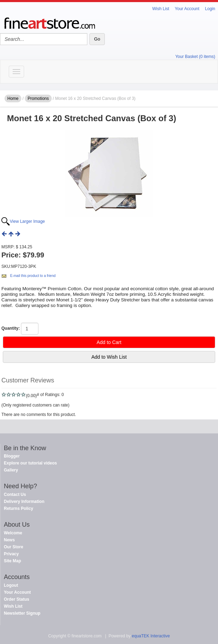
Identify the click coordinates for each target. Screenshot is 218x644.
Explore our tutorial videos (30, 463)
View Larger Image (27, 221)
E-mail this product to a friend (33, 276)
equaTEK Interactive (151, 636)
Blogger (12, 456)
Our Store (13, 547)
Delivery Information (24, 502)
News (9, 540)
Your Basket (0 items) (195, 57)
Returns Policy (19, 508)
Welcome (13, 533)
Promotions (38, 98)
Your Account (187, 9)
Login (210, 9)
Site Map (12, 561)
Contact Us (15, 495)
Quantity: (11, 328)
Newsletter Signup (22, 613)
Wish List (161, 9)
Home (13, 98)
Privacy (11, 554)
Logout (11, 585)
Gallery (11, 470)
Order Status (17, 599)
